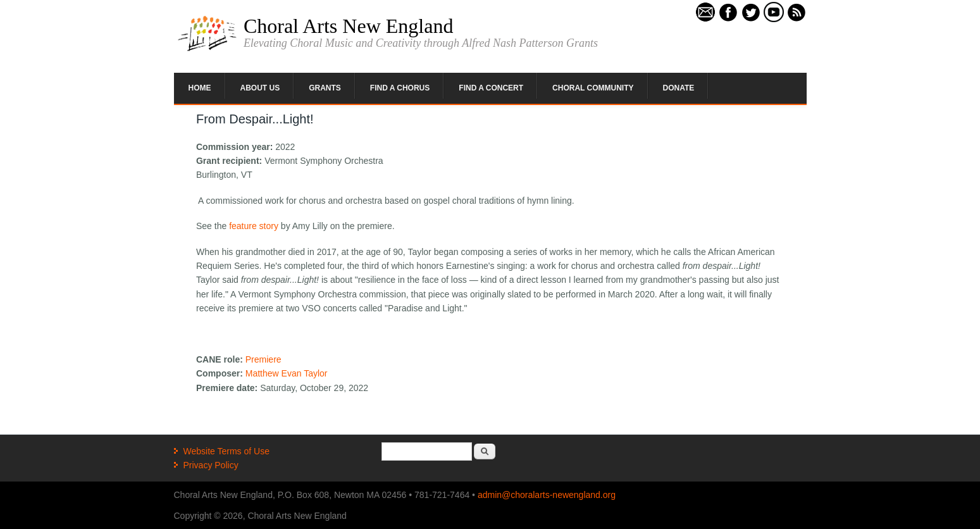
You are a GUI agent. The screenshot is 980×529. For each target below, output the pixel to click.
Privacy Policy (211, 465)
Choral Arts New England (349, 26)
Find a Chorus (400, 88)
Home (200, 88)
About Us (260, 88)
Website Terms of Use (226, 451)
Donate (679, 88)
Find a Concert (491, 88)
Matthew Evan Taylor (287, 373)
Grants (325, 88)
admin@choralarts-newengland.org (547, 495)
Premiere (264, 359)
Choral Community (593, 88)
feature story (254, 226)
